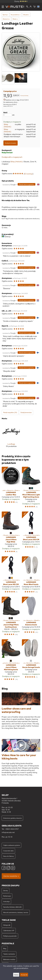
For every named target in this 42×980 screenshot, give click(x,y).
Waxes (15, 19)
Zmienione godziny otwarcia (12, 818)
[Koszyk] (34, 7)
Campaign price (10, 91)
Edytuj (16, 975)
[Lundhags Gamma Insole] (31, 617)
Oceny (21, 1)
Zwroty (6, 890)
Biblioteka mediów (9, 959)
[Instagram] (8, 868)
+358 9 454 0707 (12, 829)
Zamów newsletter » (11, 876)
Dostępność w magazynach (12, 157)
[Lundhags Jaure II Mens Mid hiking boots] (11, 661)
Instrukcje (6, 901)
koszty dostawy (25, 96)
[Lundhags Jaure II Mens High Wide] (11, 533)
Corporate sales (8, 851)
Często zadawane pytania (11, 845)
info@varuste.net (8, 832)
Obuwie (26, 15)
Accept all (24, 975)
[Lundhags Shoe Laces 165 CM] (11, 576)
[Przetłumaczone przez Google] (9, 185)
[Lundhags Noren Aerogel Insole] (31, 661)
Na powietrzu (16, 15)
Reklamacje (7, 896)
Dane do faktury (8, 856)
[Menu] (3, 7)
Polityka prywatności (10, 936)
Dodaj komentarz (26, 412)
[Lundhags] (11, 436)
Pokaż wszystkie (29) (10, 412)
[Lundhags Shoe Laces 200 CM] (31, 533)
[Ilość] (8, 115)
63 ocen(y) (29, 174)
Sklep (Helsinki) (7, 126)
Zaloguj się (7, 925)
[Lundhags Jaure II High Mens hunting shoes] (11, 617)
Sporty (5, 15)
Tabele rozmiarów (9, 954)
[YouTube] (13, 868)
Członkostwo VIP (9, 930)
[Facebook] (4, 868)
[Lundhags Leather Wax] (11, 488)
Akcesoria (6, 19)
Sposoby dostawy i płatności (12, 907)
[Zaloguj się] (31, 7)
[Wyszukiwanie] (27, 7)
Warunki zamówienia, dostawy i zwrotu (16, 912)
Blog (5, 948)
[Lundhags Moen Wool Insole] (31, 576)
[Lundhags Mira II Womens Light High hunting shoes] (31, 488)
